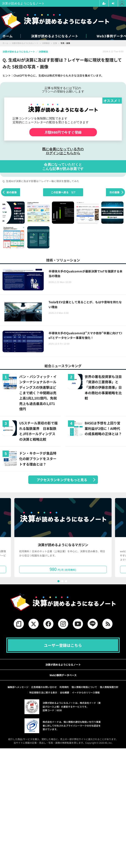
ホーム (8, 36)
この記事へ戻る (63, 192)
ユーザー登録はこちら (63, 645)
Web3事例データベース (63, 675)
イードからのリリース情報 (86, 693)
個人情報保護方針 (109, 687)
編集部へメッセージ (18, 687)
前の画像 (12, 192)
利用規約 (64, 687)
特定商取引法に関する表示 (43, 693)
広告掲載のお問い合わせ (44, 687)
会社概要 (65, 693)
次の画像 (114, 192)
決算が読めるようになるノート (60, 36)
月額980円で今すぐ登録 (63, 132)
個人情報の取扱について (84, 687)
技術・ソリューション (63, 260)
